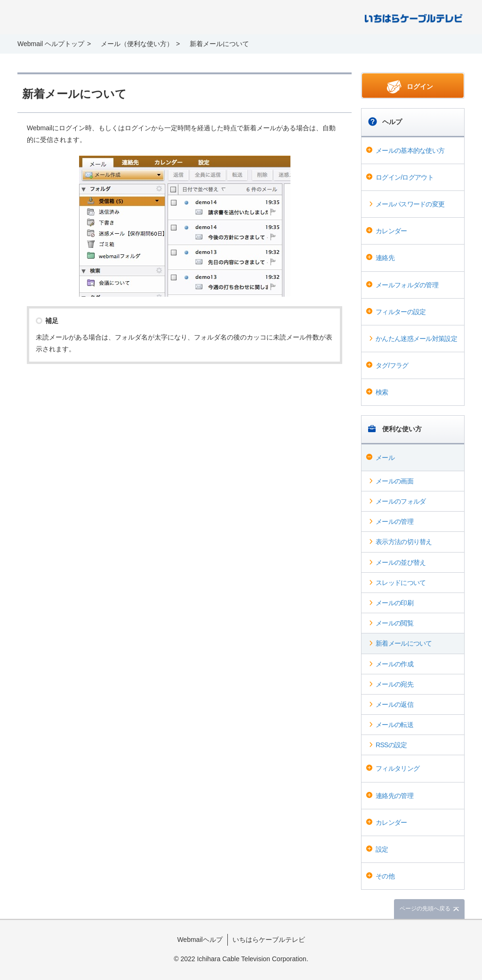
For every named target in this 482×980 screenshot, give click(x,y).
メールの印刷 (394, 603)
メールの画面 (394, 481)
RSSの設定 (391, 745)
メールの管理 (394, 522)
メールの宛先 (394, 684)
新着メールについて (404, 643)
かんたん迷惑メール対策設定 (416, 339)
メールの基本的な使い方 (410, 150)
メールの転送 (394, 725)
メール (385, 458)
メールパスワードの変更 (410, 204)
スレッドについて (401, 583)
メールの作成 (394, 664)
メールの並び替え (401, 562)
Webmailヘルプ (200, 940)
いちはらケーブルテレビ (269, 940)
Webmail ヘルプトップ (51, 44)
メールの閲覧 (394, 623)
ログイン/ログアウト (405, 177)
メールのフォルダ (401, 501)
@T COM (414, 18)
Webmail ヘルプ (81, 18)
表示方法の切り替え (404, 542)
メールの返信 (394, 704)
